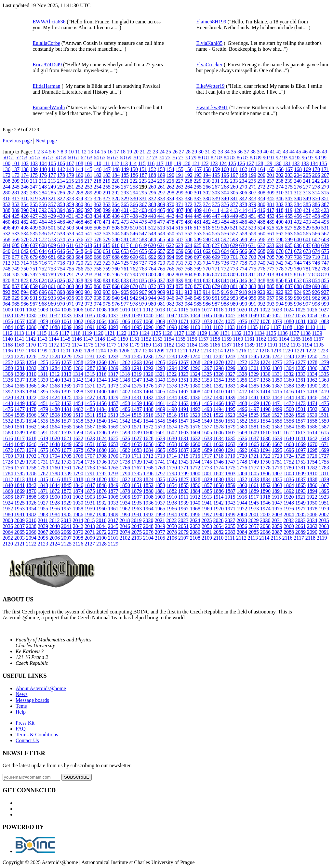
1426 (78, 397)
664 (225, 251)
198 (243, 175)
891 (325, 286)
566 (316, 234)
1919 (277, 497)
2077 (160, 532)
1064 (101, 321)
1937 (160, 503)
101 (16, 163)
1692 (242, 450)
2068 (55, 532)
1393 (20, 392)
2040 (55, 526)
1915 (230, 497)
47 (312, 152)
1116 (53, 333)
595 (252, 239)
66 (109, 158)
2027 (230, 520)
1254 (31, 362)
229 (197, 181)
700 (225, 257)
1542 (125, 421)
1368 (55, 386)
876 (189, 286)
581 (125, 239)
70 (135, 158)
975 (107, 304)
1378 (172, 386)
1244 (242, 356)
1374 (125, 386)
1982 (31, 514)
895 (34, 292)
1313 (66, 374)
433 (88, 216)
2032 (288, 520)
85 (233, 158)
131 (286, 163)
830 (98, 280)
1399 (90, 392)
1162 (261, 339)
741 (271, 263)
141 (52, 169)
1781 (300, 468)
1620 (55, 438)
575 (70, 239)
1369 (66, 386)
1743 (183, 462)
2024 (195, 520)
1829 (207, 479)
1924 (8, 503)
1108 (287, 327)
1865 (300, 485)
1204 (101, 351)
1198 (31, 351)
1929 (66, 503)
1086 (31, 327)
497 (16, 228)
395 (70, 210)
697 (198, 257)
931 (34, 298)
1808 (289, 473)
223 (143, 181)
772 (225, 269)
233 (234, 181)
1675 (43, 450)
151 (143, 169)
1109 (299, 327)
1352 (195, 380)
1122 (121, 333)
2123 (43, 544)
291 (107, 193)
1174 (77, 345)
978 (134, 304)
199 (252, 175)
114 (133, 163)
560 (261, 234)
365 (125, 204)
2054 (219, 526)
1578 (219, 427)
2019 (136, 520)
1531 (324, 415)
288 (79, 193)
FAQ (21, 729)
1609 (254, 433)
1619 (43, 438)
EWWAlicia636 (49, 22)
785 (16, 275)
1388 (289, 386)
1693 (254, 450)
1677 (66, 450)
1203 (89, 351)
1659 (183, 444)
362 (98, 204)
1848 (101, 485)
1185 (203, 345)
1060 (55, 321)
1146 (77, 339)
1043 (183, 316)
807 (216, 275)
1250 (312, 356)
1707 (90, 456)
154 (170, 169)
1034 (78, 316)
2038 (31, 526)
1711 (136, 456)
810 (243, 275)
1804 (242, 473)
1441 (254, 397)
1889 (254, 491)
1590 (31, 433)
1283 (43, 368)
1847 (90, 485)
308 (261, 193)
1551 (230, 421)
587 (180, 239)
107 (70, 163)
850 (280, 280)
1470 (265, 403)
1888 (242, 491)
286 (61, 193)
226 (170, 181)
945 (161, 298)
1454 (78, 403)
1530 (312, 415)
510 (134, 228)
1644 (8, 444)
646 (61, 251)
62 (83, 158)
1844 (55, 485)
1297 (207, 368)
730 (170, 263)
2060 (289, 526)
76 (174, 158)
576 (79, 239)
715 (34, 263)
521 (234, 228)
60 (70, 158)
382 (280, 204)
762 (134, 269)
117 (160, 163)
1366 (31, 386)
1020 (242, 310)
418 (279, 210)
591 (216, 239)
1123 (133, 333)
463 (34, 222)
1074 (219, 321)
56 (44, 158)
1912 (195, 497)
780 (298, 269)
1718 (218, 456)
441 (161, 216)
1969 (207, 509)
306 (243, 193)
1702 (31, 456)
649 (88, 251)
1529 (300, 415)
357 (52, 204)
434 (98, 216)
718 (61, 263)
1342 (78, 380)
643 (34, 251)
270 (243, 187)
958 (280, 298)
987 (216, 304)
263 (180, 187)
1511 (90, 415)
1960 (101, 509)
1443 (277, 397)
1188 (238, 345)
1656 (148, 444)
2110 (218, 538)
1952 (8, 509)
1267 (183, 362)
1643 (324, 438)
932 (43, 298)
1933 (113, 503)
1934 (125, 503)
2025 (206, 520)
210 (25, 181)
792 (79, 275)
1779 (277, 468)
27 (181, 152)
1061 (66, 321)
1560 (8, 427)
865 (88, 286)
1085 (20, 327)
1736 (101, 462)
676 (7, 257)
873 (161, 286)
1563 (43, 427)
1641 (300, 438)
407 (180, 210)
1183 (180, 345)
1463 (183, 403)
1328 (242, 374)
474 (134, 222)
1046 (219, 316)
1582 (265, 427)
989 (234, 304)
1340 (55, 380)
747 (325, 263)
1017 (206, 310)
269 (234, 187)
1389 (300, 386)
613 (88, 245)
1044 (195, 316)
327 (107, 198)
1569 (113, 427)
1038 (125, 316)
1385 (254, 386)
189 (161, 175)
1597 (113, 433)
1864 (289, 485)
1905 (113, 497)
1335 (324, 374)
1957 (66, 509)
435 (107, 216)
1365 (20, 386)
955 (252, 298)
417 (270, 210)
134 (314, 163)
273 (271, 187)
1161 (250, 339)
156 (189, 169)
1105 (253, 327)
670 (280, 251)
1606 (219, 433)
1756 (8, 468)
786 (25, 275)
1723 (277, 456)
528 (298, 228)
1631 (183, 438)
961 (307, 298)
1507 (43, 415)
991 (252, 304)
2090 (312, 532)
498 (25, 228)
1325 (206, 374)
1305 (300, 368)
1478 (31, 409)
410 (207, 210)
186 (134, 175)
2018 (125, 520)
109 (88, 163)
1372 (101, 386)
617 (125, 245)
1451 (43, 403)
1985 (66, 514)
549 (161, 234)
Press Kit (25, 723)
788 (43, 275)
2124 (55, 544)
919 (252, 292)
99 (324, 158)
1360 (289, 380)
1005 (66, 310)
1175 (88, 345)
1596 (101, 433)
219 (106, 181)
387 (325, 204)
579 (107, 239)
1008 (101, 310)
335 (180, 198)
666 (243, 251)
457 (307, 216)
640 (7, 251)
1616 (8, 438)
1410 (219, 392)
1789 (66, 473)
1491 (183, 409)
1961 (113, 509)
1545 (160, 421)
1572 (148, 427)
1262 (125, 362)
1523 (230, 415)
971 (70, 304)
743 (289, 263)
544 (116, 234)
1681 (113, 450)
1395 (43, 392)
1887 (230, 491)
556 (225, 234)
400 (116, 210)
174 (25, 175)
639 (325, 245)
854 (316, 280)
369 (161, 204)
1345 (113, 380)
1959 (90, 509)
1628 (148, 438)
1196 (8, 351)
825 (52, 280)
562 (280, 234)
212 (43, 181)
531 (325, 228)
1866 (312, 485)
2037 (20, 526)
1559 (324, 421)
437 (125, 216)
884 (261, 286)
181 (88, 175)
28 (188, 152)
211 (34, 181)
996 (298, 304)
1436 (195, 397)
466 (61, 222)
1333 (300, 374)
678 (25, 257)
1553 (254, 421)
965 (16, 304)
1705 (66, 456)
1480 (55, 409)
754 (61, 269)
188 (152, 175)
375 (216, 204)
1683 (137, 450)
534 (25, 234)
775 (252, 269)
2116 (287, 538)
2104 (148, 538)
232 (225, 181)
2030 (265, 520)
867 (107, 286)
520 (225, 228)
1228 (55, 356)
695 (180, 257)
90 (265, 158)
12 (84, 152)
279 (325, 187)
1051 (277, 316)
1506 (31, 415)
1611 (277, 433)
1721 (253, 456)
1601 (160, 433)
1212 (194, 351)
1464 (195, 403)
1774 (219, 468)
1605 (207, 433)
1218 (264, 351)
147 (107, 169)
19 (129, 152)
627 (216, 245)
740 (261, 263)
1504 (8, 415)
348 (298, 198)
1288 (101, 368)
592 (225, 239)
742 (280, 263)
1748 (242, 462)
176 (43, 175)
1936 (148, 503)
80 (200, 158)
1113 (19, 333)
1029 (20, 316)
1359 (277, 380)
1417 (300, 392)
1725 (300, 456)
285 (52, 193)
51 (12, 158)
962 (316, 298)
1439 (230, 397)
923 (288, 292)
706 (280, 257)
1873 (66, 491)
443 (180, 216)
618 (134, 245)
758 (98, 269)
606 (25, 245)
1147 (88, 339)
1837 (300, 479)
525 (270, 228)
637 (307, 245)
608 (43, 245)
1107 (276, 327)
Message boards (32, 700)
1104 (241, 327)
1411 (230, 392)
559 (252, 234)
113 (124, 163)
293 (125, 193)
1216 (241, 351)
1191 (272, 345)
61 (77, 158)
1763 (90, 468)
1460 (148, 403)
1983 (43, 514)
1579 (230, 427)
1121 (110, 333)
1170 (31, 345)
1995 (183, 514)
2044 (101, 526)
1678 (78, 450)
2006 (312, 514)
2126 (78, 544)
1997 (207, 514)
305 (234, 193)
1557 (300, 421)
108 (79, 163)
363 (107, 204)
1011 (136, 310)
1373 (113, 386)
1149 (111, 339)
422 (316, 210)
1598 (125, 433)
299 (180, 193)
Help (21, 712)
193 (198, 175)
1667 (277, 444)
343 (252, 198)
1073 (207, 321)
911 (179, 292)
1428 (101, 397)
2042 (78, 526)
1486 (125, 409)
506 (98, 228)
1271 (230, 362)
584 (152, 239)
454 (280, 216)
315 (325, 193)
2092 (8, 538)
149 (125, 169)
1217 (253, 351)
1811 (324, 473)
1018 (218, 310)
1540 (101, 421)
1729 (20, 462)
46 (305, 152)
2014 (78, 520)
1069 (160, 321)
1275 (277, 362)
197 (234, 175)
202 (280, 175)
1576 (195, 427)
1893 (300, 491)
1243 (230, 356)
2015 (89, 520)
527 (288, 228)
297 (161, 193)
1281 (20, 368)
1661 (207, 444)
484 (225, 222)
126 (241, 163)
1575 (183, 427)
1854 (172, 485)
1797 (160, 473)
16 (110, 152)
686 (98, 257)
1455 (90, 403)
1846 (78, 485)
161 (234, 169)
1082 (312, 321)
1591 (43, 433)
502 (61, 228)
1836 (289, 479)
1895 (324, 491)
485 (234, 222)
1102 (218, 327)
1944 (242, 503)
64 (96, 158)
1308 (8, 374)
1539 (90, 421)
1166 (307, 339)
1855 (183, 485)
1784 (8, 473)
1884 (195, 491)
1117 (64, 333)
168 (298, 169)
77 (181, 158)
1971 (230, 509)
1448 (8, 403)
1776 (242, 468)
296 (152, 193)
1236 (148, 356)
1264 (148, 362)
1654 (125, 444)
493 (307, 222)
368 (152, 204)
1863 (277, 485)
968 (43, 304)
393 (52, 210)
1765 (113, 468)
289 (88, 193)
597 (271, 239)
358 (61, 204)
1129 (202, 333)
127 (250, 163)
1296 (195, 368)
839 (180, 280)
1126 (167, 333)
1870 (31, 491)
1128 (190, 333)
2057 (254, 526)
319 (34, 198)
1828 (195, 479)
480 (189, 222)
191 (180, 175)
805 (198, 275)
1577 (207, 427)
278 (316, 187)
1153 (157, 339)
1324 (195, 374)
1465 (207, 403)
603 (325, 239)
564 (298, 234)
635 (288, 245)
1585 (300, 427)
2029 (253, 520)
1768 (148, 468)
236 (261, 181)
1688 (195, 450)
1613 (300, 433)
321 (52, 198)
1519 (183, 415)
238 (279, 181)
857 (16, 286)
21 (142, 152)
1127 (179, 333)
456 (298, 216)
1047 (230, 316)
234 (243, 181)
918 (243, 292)
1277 (300, 362)
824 (43, 280)
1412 (242, 392)
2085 (254, 532)
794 (98, 275)
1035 (90, 316)
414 (243, 210)
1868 (8, 491)
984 (189, 304)
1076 (242, 321)
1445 (300, 397)
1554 (265, 421)
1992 (148, 514)
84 (226, 158)
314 (316, 193)
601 (307, 239)
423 (325, 210)
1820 (101, 479)
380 (261, 204)
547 (143, 234)
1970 (219, 509)
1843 (43, 485)
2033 (300, 520)
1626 (125, 438)
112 (115, 163)
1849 (113, 485)
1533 (20, 421)
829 (88, 280)
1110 (310, 327)
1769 (160, 468)
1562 (31, 427)
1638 (265, 438)
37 (246, 152)
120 (186, 163)
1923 (324, 497)
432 (79, 216)
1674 (31, 450)
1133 (248, 333)
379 (252, 204)
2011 (43, 520)
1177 (111, 345)
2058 (265, 526)
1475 (324, 403)
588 (189, 239)
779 (289, 269)
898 (61, 292)
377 (234, 204)
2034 (312, 520)
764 (152, 269)
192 (189, 175)
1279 (324, 362)
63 (90, 158)
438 (134, 216)
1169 (19, 345)
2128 (101, 544)
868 (116, 286)
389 (16, 210)
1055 (324, 316)
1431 (137, 397)
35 (233, 152)
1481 (66, 409)
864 (79, 286)
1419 (324, 392)
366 (134, 204)
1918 (265, 497)
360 (79, 204)
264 (189, 187)
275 (289, 187)
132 (296, 163)
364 (116, 204)
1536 (55, 421)
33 (220, 152)
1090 (78, 327)
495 (325, 222)
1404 (148, 392)
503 (70, 228)
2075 (137, 532)
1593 (66, 433)
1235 (137, 356)
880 (225, 286)
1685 (160, 450)
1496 (242, 409)
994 (280, 304)
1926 (31, 503)
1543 (137, 421)
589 (198, 239)
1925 (20, 503)
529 (307, 228)
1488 (148, 409)
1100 (195, 327)
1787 (43, 473)
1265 (160, 362)
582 (134, 239)
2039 (43, 526)
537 (52, 234)
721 (88, 263)
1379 (183, 386)
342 (243, 198)
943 (143, 298)
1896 (8, 497)
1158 (215, 339)
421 (307, 210)
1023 (277, 310)
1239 (183, 356)
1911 (183, 497)
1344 (101, 380)
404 (152, 210)
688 (116, 257)
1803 (230, 473)
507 (107, 228)
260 (152, 187)
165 (271, 169)
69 (129, 158)
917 (234, 292)
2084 (242, 532)
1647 (43, 444)
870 (134, 286)
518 (206, 228)
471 (107, 222)
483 (216, 222)
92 (278, 158)
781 (307, 269)
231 (216, 181)
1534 (31, 421)
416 (261, 210)
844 (225, 280)
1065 (113, 321)
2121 (20, 544)
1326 (218, 374)
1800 (195, 473)
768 (189, 269)
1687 (183, 450)
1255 (43, 362)
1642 (312, 438)
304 (225, 193)
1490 (172, 409)
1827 (183, 479)
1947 (277, 503)
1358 (265, 380)
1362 (312, 380)
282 (25, 193)
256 (116, 187)
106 (61, 163)
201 (271, 175)
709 (307, 257)
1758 (31, 468)
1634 (219, 438)
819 (325, 275)
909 (161, 292)
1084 (8, 327)
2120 (8, 544)
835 (143, 280)
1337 (20, 380)
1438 (219, 397)
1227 (43, 356)
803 (180, 275)
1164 (284, 339)
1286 (78, 368)
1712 (148, 456)
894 (25, 292)
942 (134, 298)
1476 (8, 409)
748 (7, 269)
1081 (300, 321)
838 (170, 280)
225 (161, 181)
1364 (8, 386)
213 (52, 181)
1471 (277, 403)
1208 (148, 351)
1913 (206, 497)
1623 (90, 438)
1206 (124, 351)
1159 (226, 339)
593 (234, 239)
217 (88, 181)
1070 (172, 321)
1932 (101, 503)
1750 (265, 462)
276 (298, 187)
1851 (137, 485)
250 (61, 187)
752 (43, 269)
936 (79, 298)
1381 (207, 386)
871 (143, 286)
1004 (55, 310)
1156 (192, 339)
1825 (160, 479)
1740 (148, 462)
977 (125, 304)
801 (161, 275)
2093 (20, 538)
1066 (125, 321)
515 (179, 228)
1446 (312, 397)
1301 (254, 368)
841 (198, 280)
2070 (78, 532)
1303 (277, 368)
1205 (113, 351)
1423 (43, 397)
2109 (207, 538)
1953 (20, 509)
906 (134, 292)
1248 (289, 356)
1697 (300, 450)
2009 (20, 520)
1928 (55, 503)
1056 (8, 321)
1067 (137, 321)
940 (116, 298)
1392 (8, 392)
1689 (207, 450)
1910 (172, 497)
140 (43, 169)
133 (305, 163)
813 (270, 275)
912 (188, 292)
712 (7, 263)
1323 (183, 374)
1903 (90, 497)
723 (107, 263)
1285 (66, 368)
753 (52, 269)
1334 (312, 374)
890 (316, 286)
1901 (66, 497)
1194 (307, 345)
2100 (101, 538)
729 (161, 263)
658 (170, 251)
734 (207, 263)
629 (234, 245)
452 (261, 216)
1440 (242, 397)
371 (180, 204)
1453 (66, 403)
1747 (230, 462)
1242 (219, 356)
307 (252, 193)
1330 (265, 374)
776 (261, 269)
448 (225, 216)
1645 (20, 444)
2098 (78, 538)
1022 (265, 310)
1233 (113, 356)
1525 (253, 415)
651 (107, 251)
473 (125, 222)
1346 (125, 380)
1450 (31, 403)
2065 (20, 532)
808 (225, 275)
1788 (55, 473)
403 (143, 210)
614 (97, 245)
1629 (160, 438)
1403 (137, 392)
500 (43, 228)
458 (316, 216)
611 (70, 245)
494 (316, 222)
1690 (219, 450)
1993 (160, 514)
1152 (146, 339)
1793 (113, 473)
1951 (324, 503)
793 (88, 275)
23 (155, 152)
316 (7, 198)
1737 (113, 462)
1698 (312, 450)
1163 (272, 339)
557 (234, 234)
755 (70, 269)
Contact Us (27, 740)
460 (7, 222)
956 (261, 298)
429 (52, 216)
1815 (43, 479)
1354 (219, 380)
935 (70, 298)
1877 (113, 491)
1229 (66, 356)
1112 (8, 333)
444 (189, 216)
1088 (55, 327)
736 (225, 263)
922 (279, 292)
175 (34, 175)
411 (216, 210)
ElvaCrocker (209, 65)
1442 (265, 397)
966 (25, 304)
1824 (148, 479)
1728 (8, 462)
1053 (300, 316)
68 (122, 158)
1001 (20, 310)
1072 (195, 321)
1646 (31, 444)
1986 (78, 514)
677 (16, 257)
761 (125, 269)
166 (280, 169)
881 (234, 286)
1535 (43, 421)
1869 (20, 491)
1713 (160, 456)
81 (207, 158)
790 (61, 275)
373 (198, 204)
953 (234, 298)
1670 (312, 444)
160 (225, 169)
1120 (98, 333)
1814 (31, 479)
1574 (172, 427)
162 (243, 169)
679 (34, 257)
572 (43, 239)
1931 (90, 503)
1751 (277, 462)
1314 (78, 374)
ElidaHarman (46, 86)
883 (252, 286)
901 (88, 292)
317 (16, 198)
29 (194, 152)
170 (316, 169)
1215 (229, 351)
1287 (90, 368)
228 (188, 181)
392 (43, 210)
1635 (230, 438)
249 (52, 187)
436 (116, 216)
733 (198, 263)
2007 (324, 514)
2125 (66, 544)
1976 (289, 509)
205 (307, 175)
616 (115, 245)
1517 (160, 415)
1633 (207, 438)
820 (7, 280)
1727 (324, 456)
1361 (300, 380)
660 (189, 251)
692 (152, 257)
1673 (20, 450)
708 (298, 257)
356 (43, 204)
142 (61, 169)
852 (298, 280)
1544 (148, 421)
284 (43, 193)
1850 (125, 485)
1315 (89, 374)
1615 (324, 433)
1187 (226, 345)
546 (134, 234)
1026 (312, 310)
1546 (172, 421)
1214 (218, 351)
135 (323, 163)
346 (280, 198)
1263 (137, 362)
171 (325, 169)
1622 (78, 438)
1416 (288, 392)
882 (243, 286)
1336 (8, 380)
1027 (324, 310)
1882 (172, 491)
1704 (55, 456)
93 (285, 158)
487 (252, 222)
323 (70, 198)
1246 (265, 356)
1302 (265, 368)
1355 (230, 380)
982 (170, 304)
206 (316, 175)
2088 (289, 532)
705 (271, 257)
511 (143, 228)
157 (198, 169)
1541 (113, 421)
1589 (20, 433)
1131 (225, 333)
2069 (66, 532)
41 (273, 152)
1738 (125, 462)
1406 (172, 392)
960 (298, 298)
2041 (66, 526)
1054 (312, 316)
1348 (148, 380)
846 (243, 280)
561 (271, 234)
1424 (55, 397)
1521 (206, 415)
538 (61, 234)
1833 (254, 479)
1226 (31, 356)
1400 (101, 392)
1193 (295, 345)
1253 (20, 362)
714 (25, 263)
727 (143, 263)
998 (316, 304)
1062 (78, 321)
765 (161, 269)
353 (16, 204)
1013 (160, 310)
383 (289, 204)
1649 (66, 444)
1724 (288, 456)
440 (152, 216)
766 (170, 269)
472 (116, 222)
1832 (242, 479)
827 (70, 280)
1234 (125, 356)
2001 (254, 514)
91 (272, 158)
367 (143, 204)
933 (52, 298)
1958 (78, 509)
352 (7, 204)
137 (16, 169)
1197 (19, 351)
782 (316, 269)
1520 (195, 415)
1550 (219, 421)
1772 (195, 468)
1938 (172, 503)
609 (52, 245)
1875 (90, 491)
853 (307, 280)
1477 (20, 409)
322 (61, 198)
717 (52, 263)
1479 (43, 409)
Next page (46, 141)
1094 (125, 327)
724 (116, 263)
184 (116, 175)
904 (116, 292)
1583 (277, 427)
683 (70, 257)
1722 (265, 456)
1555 (277, 421)
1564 (55, 427)
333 (161, 198)
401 (125, 210)
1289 (113, 368)
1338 (31, 380)
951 (216, 298)
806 (207, 275)
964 (7, 304)
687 (107, 257)
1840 (8, 485)
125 (232, 163)
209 (16, 181)
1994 (172, 514)
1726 (312, 456)
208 (7, 181)
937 (88, 298)
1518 (171, 415)
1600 (148, 433)
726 (134, 263)
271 (252, 187)
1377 (160, 386)
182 (98, 175)
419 (288, 210)
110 (97, 163)
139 (34, 169)
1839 (324, 479)
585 (161, 239)
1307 (324, 368)
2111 (230, 538)
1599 (137, 433)
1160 (238, 339)
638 (316, 245)
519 (216, 228)
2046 (125, 526)
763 (143, 269)
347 (289, 198)
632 (261, 245)
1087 (43, 327)
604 (7, 245)
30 (201, 152)
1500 (289, 409)
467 (70, 222)
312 (298, 193)
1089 (66, 327)
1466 (219, 403)
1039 (137, 316)
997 (307, 304)
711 (325, 257)
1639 (277, 438)
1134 (259, 333)
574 (61, 239)
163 (252, 169)
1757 (20, 468)
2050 (172, 526)
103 (34, 163)
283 (34, 193)
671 (289, 251)
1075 (230, 321)
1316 (101, 374)
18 (123, 152)
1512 (101, 415)
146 (98, 169)
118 (169, 163)
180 (79, 175)
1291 (137, 368)
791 (70, 275)
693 (161, 257)
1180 (146, 345)
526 (279, 228)
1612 (288, 433)
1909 (160, 497)
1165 (295, 339)
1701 (20, 456)
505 (88, 228)
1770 (172, 468)
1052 (289, 316)
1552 (242, 421)
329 (125, 198)
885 (271, 286)
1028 (8, 316)
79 (194, 158)
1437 (207, 397)
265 (198, 187)
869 (125, 286)
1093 (113, 327)
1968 (195, 509)
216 (79, 181)
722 (98, 263)
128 (259, 163)
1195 (319, 345)
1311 (43, 374)
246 (25, 187)
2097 (66, 538)
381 (271, 204)
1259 (90, 362)
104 (43, 163)
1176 (100, 345)
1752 (289, 462)
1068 (148, 321)
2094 (31, 538)
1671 (324, 444)
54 (31, 158)
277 (307, 187)
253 (88, 187)
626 (206, 245)
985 (198, 304)
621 (161, 245)
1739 (137, 462)
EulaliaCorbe (46, 43)
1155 (180, 339)
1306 (312, 368)
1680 (101, 450)
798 (134, 275)
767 (180, 269)
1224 (8, 356)
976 (116, 304)
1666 (265, 444)
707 (289, 257)
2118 (310, 538)
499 (34, 228)
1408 (195, 392)
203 (289, 175)
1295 (183, 368)
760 (116, 269)
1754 (312, 462)
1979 (324, 509)
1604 (195, 433)
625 (197, 245)
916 (225, 292)
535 (34, 234)
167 (289, 169)
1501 (300, 409)
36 (240, 152)
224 (152, 181)
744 (298, 263)
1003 (43, 310)
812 (261, 275)
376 (225, 204)
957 (271, 298)
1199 (42, 351)
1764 (101, 468)
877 (198, 286)
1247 (277, 356)
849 (271, 280)
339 (216, 198)
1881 (160, 491)
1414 (265, 392)
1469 (254, 403)
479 (180, 222)
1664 (242, 444)
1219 (276, 351)
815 (288, 275)
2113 (253, 538)
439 (143, 216)
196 (225, 175)
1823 (137, 479)
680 (43, 257)
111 (106, 163)
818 (316, 275)
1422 (31, 397)
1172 (54, 345)
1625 (113, 438)
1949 (300, 503)
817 (307, 275)
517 (197, 228)
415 (252, 210)
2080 (195, 532)
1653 (113, 444)
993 (271, 304)
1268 (195, 362)
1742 (172, 462)
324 (79, 198)
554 (207, 234)
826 (61, 280)
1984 (55, 514)
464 (43, 222)
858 (25, 286)
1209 (159, 351)
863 (70, 286)
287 (70, 193)
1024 (288, 310)
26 (175, 152)
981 (161, 304)
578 (98, 239)
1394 (31, 392)
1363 (324, 380)
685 (88, 257)
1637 (254, 438)
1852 (148, 485)
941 (125, 298)
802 (170, 275)
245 (16, 187)
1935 (137, 503)
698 (207, 257)
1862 (265, 485)
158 (207, 169)
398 (98, 210)
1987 (90, 514)
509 (125, 228)
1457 (113, 403)
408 (189, 210)
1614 (312, 433)
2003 (277, 514)
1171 (42, 345)
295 (143, 193)
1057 (20, 321)
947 (180, 298)
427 (34, 216)
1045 (207, 316)
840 (189, 280)
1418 (312, 392)
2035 (324, 520)
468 (79, 222)
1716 (195, 456)
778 (280, 269)
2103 (137, 538)
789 (52, 275)
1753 (300, 462)
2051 (183, 526)
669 (271, 251)
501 (52, 228)
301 (198, 193)
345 (271, 198)
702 (243, 257)
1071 (183, 321)
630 (243, 245)
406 (170, 210)
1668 (289, 444)
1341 (66, 380)
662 (207, 251)
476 (152, 222)
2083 (230, 532)
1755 (324, 462)
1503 (324, 409)
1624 (101, 438)
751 (34, 269)
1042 (172, 316)
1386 (265, 386)
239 (288, 181)
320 (43, 198)
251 (70, 187)
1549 (207, 421)
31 (207, 152)
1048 (242, 316)
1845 (66, 485)
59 (64, 158)
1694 (265, 450)
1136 (282, 333)
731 (180, 263)
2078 (172, 532)
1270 (219, 362)
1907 (137, 497)
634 (279, 245)
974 (98, 304)
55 (38, 158)
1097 (160, 327)
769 (198, 269)
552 (189, 234)
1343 (90, 380)
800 (152, 275)
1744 (195, 462)
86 (239, 158)
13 (90, 152)
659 (180, 251)
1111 (321, 327)
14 (97, 152)
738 (243, 263)
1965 (160, 509)
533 (16, 234)
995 (289, 304)
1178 (123, 345)
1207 (136, 351)
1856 (195, 485)
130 (277, 163)
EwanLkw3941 (212, 107)
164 (261, 169)
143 (70, 169)
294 (134, 193)
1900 (55, 497)
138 (25, 169)
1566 (78, 427)
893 (16, 292)
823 (34, 280)
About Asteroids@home (41, 688)
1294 (172, 368)
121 (195, 163)
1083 (324, 321)
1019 (230, 310)
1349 (160, 380)
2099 (90, 538)
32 (214, 152)
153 (161, 169)
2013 (66, 520)
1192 (284, 345)
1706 (78, 456)
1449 (20, 403)
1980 (8, 514)
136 (7, 169)
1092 (101, 327)
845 (234, 280)
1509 (66, 415)
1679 (90, 450)
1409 (207, 392)
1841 (20, 485)
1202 (77, 351)
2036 (8, 526)
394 (61, 210)
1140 (8, 339)
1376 (148, 386)
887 (289, 286)
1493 (207, 409)
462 (25, 222)
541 (88, 234)
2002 (265, 514)
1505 (20, 415)
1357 (254, 380)
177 (52, 175)
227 (179, 181)
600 (298, 239)
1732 (55, 462)
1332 (288, 374)
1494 (219, 409)
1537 (66, 421)
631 (252, 245)
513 (161, 228)
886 (280, 286)
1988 (101, 514)
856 (7, 286)
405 (161, 210)
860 (43, 286)
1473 (300, 403)
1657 (160, 444)
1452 (55, 403)
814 (279, 275)
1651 (90, 444)
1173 (65, 345)
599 (289, 239)
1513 (113, 415)
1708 (101, 456)
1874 (78, 491)
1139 (317, 333)
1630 (172, 438)
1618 (31, 438)
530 (316, 228)
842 (207, 280)
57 (51, 158)
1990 (125, 514)
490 (280, 222)
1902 (78, 497)
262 (170, 187)
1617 (20, 438)
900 (79, 292)
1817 (66, 479)
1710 (125, 456)
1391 (324, 386)
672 (298, 251)
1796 (148, 473)
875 (180, 286)
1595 (90, 433)
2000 (242, 514)
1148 (100, 339)
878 (207, 286)
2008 (8, 520)
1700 (8, 456)
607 (34, 245)
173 (16, 175)
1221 (300, 351)
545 (125, 234)
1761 (66, 468)
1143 (42, 339)
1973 (254, 509)
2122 (31, 544)
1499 (277, 409)
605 (16, 245)
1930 (78, 503)
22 (149, 152)
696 (189, 257)
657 (161, 251)
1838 (312, 479)
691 (143, 257)
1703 (43, 456)
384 (298, 204)
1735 (90, 462)
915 (216, 292)
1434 (172, 397)
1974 (265, 509)
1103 (229, 327)
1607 (230, 433)
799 (143, 275)
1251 (324, 356)
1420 (8, 397)
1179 (134, 345)
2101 (113, 538)
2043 (90, 526)
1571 (137, 427)
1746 (219, 462)
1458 (125, 403)
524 (261, 228)
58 (57, 158)
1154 (169, 339)
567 (325, 234)
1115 (41, 333)
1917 (253, 497)
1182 (169, 345)
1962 (125, 509)
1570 (125, 427)
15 (103, 152)
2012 (54, 520)
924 (298, 292)
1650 (78, 444)
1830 (219, 479)
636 (298, 245)
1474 (312, 403)
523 (252, 228)
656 (152, 251)
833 (125, 280)
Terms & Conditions (37, 735)
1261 (113, 362)
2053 (207, 526)
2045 (113, 526)
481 (198, 222)
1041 (160, 316)
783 (325, 269)
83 (220, 158)
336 (189, 198)
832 (116, 280)
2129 (113, 544)
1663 (230, 444)
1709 (113, 456)
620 (152, 245)
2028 (242, 520)
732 (189, 263)
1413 (253, 392)
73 (155, 158)
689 (125, 257)
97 (311, 158)
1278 (312, 362)
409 (198, 210)
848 (261, 280)
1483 (90, 409)
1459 (137, 403)
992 (261, 304)
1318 (125, 374)
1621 (66, 438)
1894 (312, 491)
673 (307, 251)
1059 (43, 321)
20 (136, 152)
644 (43, 251)
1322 (171, 374)
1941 (207, 503)
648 (79, 251)
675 (325, 251)
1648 (55, 444)
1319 (136, 374)
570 (25, 239)
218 (97, 181)
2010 (31, 520)
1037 (113, 316)
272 (261, 187)
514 (170, 228)
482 (207, 222)
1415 (277, 392)
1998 (219, 514)
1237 (160, 356)
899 (70, 292)
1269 (207, 362)
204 (298, 175)
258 (134, 187)
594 (243, 239)
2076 (148, 532)
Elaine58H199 (211, 22)
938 (98, 298)
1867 (324, 485)
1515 (136, 415)
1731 (43, 462)
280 (7, 193)
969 (52, 304)
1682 (125, 450)
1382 (219, 386)
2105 (160, 538)
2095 (43, 538)
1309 (20, 374)
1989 (113, 514)
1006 (78, 310)
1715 (183, 456)
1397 (66, 392)
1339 (43, 380)
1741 (160, 462)
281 (16, 193)
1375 (137, 386)
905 (125, 292)
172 (7, 175)
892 (7, 292)
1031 (43, 316)
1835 (277, 479)
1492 (195, 409)
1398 (78, 392)
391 (34, 210)
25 (168, 152)
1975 (277, 509)
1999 (230, 514)
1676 (55, 450)
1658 (172, 444)
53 (25, 158)
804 (189, 275)
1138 (306, 333)
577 (88, 239)
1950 (312, 503)
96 (304, 158)
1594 (78, 433)
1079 (277, 321)
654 (134, 251)
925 (307, 292)
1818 (78, 479)
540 (79, 234)
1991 (137, 514)
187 (143, 175)
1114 (30, 333)
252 (79, 187)
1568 (101, 427)
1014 (171, 310)
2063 (324, 526)
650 (98, 251)
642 (25, 251)
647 (70, 251)
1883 (183, 491)
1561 (20, 427)
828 (79, 280)
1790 (78, 473)
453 (271, 216)
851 (289, 280)
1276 (289, 362)
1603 (183, 433)
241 (307, 181)
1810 (312, 473)
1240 (195, 356)
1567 (90, 427)
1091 (90, 327)
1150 (123, 339)
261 (161, 187)
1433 (160, 397)
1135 (271, 333)
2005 (300, 514)
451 (252, 216)
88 (252, 158)
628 (225, 245)
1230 (78, 356)
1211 (183, 351)
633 (270, 245)
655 (143, 251)
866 (98, 286)
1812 (8, 479)
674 (316, 251)
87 (246, 158)
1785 (20, 473)
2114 (264, 538)
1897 (20, 497)
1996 (195, 514)
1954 (31, 509)
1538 (78, 421)
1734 (78, 462)
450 (243, 216)
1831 (230, 479)
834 (134, 280)
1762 (78, 468)
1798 (172, 473)
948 (189, 298)
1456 (101, 403)
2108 (195, 538)
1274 (265, 362)
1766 (125, 468)
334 (170, 198)
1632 (195, 438)
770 (207, 269)
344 (261, 198)
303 (216, 193)
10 (71, 152)
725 (125, 263)
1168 (8, 345)
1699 (324, 450)
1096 (148, 327)
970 (61, 304)
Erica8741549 (47, 65)
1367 (43, 386)
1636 (242, 438)
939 (107, 298)
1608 (242, 433)
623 (179, 245)
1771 (183, 468)
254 (98, 187)
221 (125, 181)
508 (116, 228)
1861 (254, 485)
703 (252, 257)
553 (198, 234)
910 (170, 292)
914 (206, 292)
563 (289, 234)
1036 (101, 316)
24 (162, 152)
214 (61, 181)
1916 (242, 497)
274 (280, 187)
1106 (264, 327)
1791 (90, 473)
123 (214, 163)
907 (143, 292)
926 (316, 292)
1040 (148, 316)
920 (261, 292)
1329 (253, 374)
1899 (43, 497)
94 (291, 158)
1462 (172, 403)
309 (271, 193)
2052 (195, 526)
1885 (207, 491)
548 (152, 234)
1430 (125, 397)
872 (152, 286)
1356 (242, 380)
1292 (148, 368)
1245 (254, 356)
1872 (55, 491)
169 (307, 169)
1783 (324, 468)
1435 (183, 397)
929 (16, 298)
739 (252, 263)
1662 (219, 444)
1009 (113, 310)
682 (61, 257)
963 (325, 298)
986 (207, 304)
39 (260, 152)
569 (16, 239)
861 (52, 286)
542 (98, 234)
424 (7, 216)
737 (234, 263)
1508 (55, 415)
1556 (289, 421)
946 (170, 298)
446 (207, 216)
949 (198, 298)
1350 (172, 380)
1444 (289, 397)
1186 (215, 345)
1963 (137, 509)
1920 (288, 497)
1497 (254, 409)
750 (25, 269)
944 (152, 298)
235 (252, 181)
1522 (218, 415)
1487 (137, 409)
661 (198, 251)
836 (152, 280)
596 (261, 239)
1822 (125, 479)
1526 (265, 415)
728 (152, 263)
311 (289, 193)
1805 (254, 473)
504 (79, 228)
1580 (242, 427)
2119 (322, 538)
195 (216, 175)
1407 (183, 392)
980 (152, 304)
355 (34, 204)
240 (298, 181)
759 (107, 269)
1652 (101, 444)
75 (168, 158)
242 (316, 181)
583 (143, 239)
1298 (219, 368)
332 (152, 198)
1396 (55, 392)
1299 (230, 368)
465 (52, 222)
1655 (137, 444)
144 (79, 169)
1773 (207, 468)
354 (25, 204)
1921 (300, 497)
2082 (219, 532)
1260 (101, 362)
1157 (203, 339)
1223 (323, 351)
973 (88, 304)
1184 (192, 345)
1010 (125, 310)
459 (325, 216)
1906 (125, 497)
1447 (324, 397)
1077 (254, 321)
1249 (300, 356)
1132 (236, 333)
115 (142, 163)
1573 (160, 427)
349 (307, 198)
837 (161, 280)
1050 (265, 316)
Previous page (17, 141)
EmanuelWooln (49, 107)
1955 (43, 509)
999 (325, 304)
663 (216, 251)
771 (216, 269)
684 (79, 257)
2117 (299, 538)
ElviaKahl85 (209, 43)
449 (234, 216)
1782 (312, 468)
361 (88, 204)
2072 (101, 532)
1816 (55, 479)
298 (170, 193)
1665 (254, 444)
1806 (265, 473)
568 (7, 239)
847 (252, 280)
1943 (230, 503)
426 (25, 216)
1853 (160, 485)
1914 (218, 497)
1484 (101, 409)
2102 (125, 538)
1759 (43, 468)
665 (234, 251)
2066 (31, 532)
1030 (31, 316)
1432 (148, 397)
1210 (171, 351)
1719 (230, 456)
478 (170, 222)
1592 (55, 433)
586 (170, 239)
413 (234, 210)
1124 (144, 333)
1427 (90, 397)
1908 (148, 497)
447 (216, 216)
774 (243, 269)
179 (70, 175)
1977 (300, 509)
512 (152, 228)
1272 (242, 362)
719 (70, 263)
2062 (312, 526)
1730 (31, 462)
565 (307, 234)
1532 (8, 421)
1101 (206, 327)
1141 (19, 339)
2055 (230, 526)
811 (252, 275)
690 (134, 257)
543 (107, 234)
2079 (183, 532)
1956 (55, 509)
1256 (55, 362)
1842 (31, 485)
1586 (312, 427)
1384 (242, 386)
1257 (66, 362)
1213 (206, 351)
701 (234, 257)
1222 (311, 351)
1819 (90, 479)
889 (307, 286)
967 (34, 304)
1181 (157, 345)
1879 (137, 491)
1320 (148, 374)
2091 (324, 532)
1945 (254, 503)
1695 (277, 450)
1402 (125, 392)
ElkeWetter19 (210, 86)
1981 (20, 514)
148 (116, 169)
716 (43, 263)
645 (52, 251)
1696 (289, 450)
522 (243, 228)
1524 (242, 415)
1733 (66, 462)
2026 (218, 520)
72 (148, 158)
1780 (289, 468)
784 (7, 275)
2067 (43, 532)
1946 (265, 503)
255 (107, 187)
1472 (289, 403)
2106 (172, 538)
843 (216, 280)
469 (88, 222)
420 (298, 210)
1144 (54, 339)
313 (307, 193)
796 (116, 275)
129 (268, 163)
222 (134, 181)
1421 (20, 397)
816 (298, 275)
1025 (300, 310)
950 (207, 298)
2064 (8, 532)
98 (317, 158)
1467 (230, 403)
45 (299, 152)
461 (16, 222)
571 (34, 239)
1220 (288, 351)
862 (61, 286)
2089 (300, 532)
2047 (137, 526)
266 (207, 187)
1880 (148, 491)
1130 (213, 333)
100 (7, 163)
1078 (265, 321)
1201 (66, 351)
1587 (324, 427)
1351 (183, 380)
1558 (312, 421)
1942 (219, 503)
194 (207, 175)
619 (143, 245)
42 (279, 152)
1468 (242, 403)
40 (266, 152)
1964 (148, 509)
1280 (8, 368)
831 (107, 280)
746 (316, 263)
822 (25, 280)
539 (70, 234)
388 (7, 210)
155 (180, 169)
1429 (113, 397)
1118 (76, 333)
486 (243, 222)
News (21, 694)
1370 (78, 386)
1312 (54, 374)
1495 (230, 409)
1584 (289, 427)
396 (79, 210)
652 (116, 251)
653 (125, 251)
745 (307, 263)
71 (142, 158)
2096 (55, 538)
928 (7, 298)
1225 (20, 356)
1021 (253, 310)
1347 (137, 380)
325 (88, 198)
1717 (206, 456)
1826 (172, 479)
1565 (66, 427)
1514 (125, 415)
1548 (195, 421)
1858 (219, 485)
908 (152, 292)
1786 (31, 473)
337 (198, 198)
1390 (312, 386)
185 (125, 175)
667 (252, 251)
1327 (230, 374)
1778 (265, 468)
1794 (125, 473)
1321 (160, 374)
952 (225, 298)
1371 (90, 386)
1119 (87, 333)
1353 (207, 380)
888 (298, 286)
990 (243, 304)
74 (161, 158)
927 (325, 292)
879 (216, 286)
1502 (312, 409)
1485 (113, 409)
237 (270, 181)
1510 (78, 415)
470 (98, 222)
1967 (183, 509)
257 (125, 187)
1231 (90, 356)
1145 (65, 339)
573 (52, 239)
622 (170, 245)
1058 (31, 321)
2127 (90, 544)
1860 (242, 485)
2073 (113, 532)
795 (107, 275)
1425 (66, 397)
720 (79, 263)
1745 (207, 462)
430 (61, 216)
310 (280, 193)
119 (177, 163)
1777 (254, 468)
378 (243, 204)
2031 (277, 520)
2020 (148, 520)
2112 (241, 538)
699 (216, 257)
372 (189, 204)
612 (79, 245)
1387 (277, 386)
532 (7, 234)
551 (180, 234)
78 (187, 158)
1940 (195, 503)
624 (188, 245)
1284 (55, 368)
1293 (160, 368)
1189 (250, 345)
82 (213, 158)
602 (316, 239)
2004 (289, 514)
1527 (277, 415)
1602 (172, 433)
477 (161, 222)
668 (261, 251)
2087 (277, 532)
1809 (300, 473)
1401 (113, 392)
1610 (265, 433)
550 (170, 234)
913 (197, 292)
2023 (183, 520)
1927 (43, 503)
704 (261, 257)
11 (78, 152)
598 (280, 239)
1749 (254, 462)
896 (43, 292)
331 (143, 198)
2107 (183, 538)
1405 (160, 392)
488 (261, 222)
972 (79, 304)
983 (180, 304)
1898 (31, 497)
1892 (289, 491)
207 (325, 175)
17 (116, 152)
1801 (207, 473)
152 (152, 169)
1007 (90, 310)
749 (16, 269)
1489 (160, 409)
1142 (31, 339)
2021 (160, 520)
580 (116, 239)
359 (70, 204)
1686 (172, 450)
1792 (101, 473)
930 (25, 298)
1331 (277, 374)
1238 (172, 356)
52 (18, 158)
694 (170, 257)
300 (189, 193)
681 (52, 257)
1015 (183, 310)
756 (79, 269)
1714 (171, 456)
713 (16, 263)
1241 (207, 356)
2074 (125, 532)
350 (316, 198)
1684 (148, 450)
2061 (300, 526)
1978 (312, 509)
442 (170, 216)
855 (325, 280)
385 (307, 204)
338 (207, 198)
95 (298, 158)
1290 (125, 368)
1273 (254, 362)
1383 (230, 386)
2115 (276, 538)
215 (70, 181)
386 (316, 204)
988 (225, 304)
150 (134, 169)
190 (170, 175)
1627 (137, 438)
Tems (21, 706)
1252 (8, 362)
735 (216, 263)
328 (116, 198)
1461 (160, 403)
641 (16, 251)
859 (34, 286)
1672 (8, 450)
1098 (172, 327)
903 (107, 292)
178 (61, 175)
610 (61, 245)
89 (259, 158)
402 (134, 210)
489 (271, 222)
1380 (195, 386)
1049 (254, 316)
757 (88, 269)
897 (52, 292)
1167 (319, 339)
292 (116, 193)
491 (289, 222)
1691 (230, 450)
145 (88, 169)
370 (170, 204)
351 (325, 198)
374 (207, 204)
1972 (242, 509)
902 (98, 292)
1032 (55, 316)
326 (98, 198)
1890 (265, 491)
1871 (43, 491)
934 (61, 298)
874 (170, 286)
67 (116, 158)
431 (70, 216)
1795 (137, 473)
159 (216, 169)
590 (207, 239)
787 (34, 275)
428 (43, 216)
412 (225, 210)
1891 (277, 491)
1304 (289, 368)
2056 (242, 526)
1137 (294, 333)
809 (234, 275)
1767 (137, 468)
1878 (125, 491)
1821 (113, 479)
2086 (265, 532)
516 (188, 228)
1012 (148, 310)
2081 (207, 532)
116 (151, 163)
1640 (289, 438)
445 (198, 216)
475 (143, 222)
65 (103, 158)
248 (43, 187)
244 (7, 187)
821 (16, 280)
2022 (171, 520)
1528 (288, 415)
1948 (289, 503)
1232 (101, 356)
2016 (101, 520)
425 (16, 216)
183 (107, 175)
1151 (134, 339)
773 (234, 269)
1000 (8, 310)
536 (43, 234)
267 (216, 187)
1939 (183, 503)
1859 (230, 485)
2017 (113, 520)
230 (206, 181)
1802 (219, 473)
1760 (55, 468)
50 (5, 158)
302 (207, 193)
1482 (78, 409)
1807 (277, 473)
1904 (101, 497)
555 (216, 234)
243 (325, 181)
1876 (101, 491)
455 (289, 216)
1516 (148, 415)
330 (134, 198)
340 (225, 198)
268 (225, 187)
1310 (31, 374)
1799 (183, 473)
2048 (148, 526)
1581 (254, 427)
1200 (54, 351)
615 (106, 245)
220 (115, 181)
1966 (172, 509)
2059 (277, 526)
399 (107, 210)
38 (253, 152)
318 (25, 198)
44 (292, 152)
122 (205, 163)
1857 (207, 485)
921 (270, 292)
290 (98, 193)
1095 (137, 327)
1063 (90, 321)
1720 (242, 456)
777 (271, 269)
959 (289, 298)
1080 (289, 321)
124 (223, 163)
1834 (265, 479)
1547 (183, 421)
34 (227, 152)
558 (243, 234)
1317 (113, 374)
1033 (66, 316)
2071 (90, 532)
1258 (78, 362)
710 (316, 257)
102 (25, 163)
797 (125, 275)
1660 (195, 444)
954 (243, 298)
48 (318, 152)
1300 (242, 368)
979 (143, 304)
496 (7, 228)
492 (298, 222)
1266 (172, 362)
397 (88, 210)
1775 (230, 468)
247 (34, 187)
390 (25, 210)
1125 (156, 333)
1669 (300, 444)
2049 (160, 526)
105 (52, 163)
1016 (195, 310)
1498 (265, 409)
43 (286, 152)
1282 (31, 368)
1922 (312, 497)
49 (325, 152)
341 (234, 198)
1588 (8, 433)
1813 (20, 479)
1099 (183, 327)
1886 (219, 491)
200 (261, 175)
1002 (31, 310)
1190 (261, 345)
